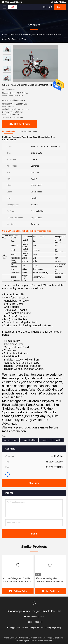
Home (5, 35)
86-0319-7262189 (57, 2)
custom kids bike (29, 440)
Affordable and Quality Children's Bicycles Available (49, 580)
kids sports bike (11, 440)
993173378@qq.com (12, 2)
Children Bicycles (29, 35)
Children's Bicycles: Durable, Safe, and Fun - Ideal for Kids (17, 580)
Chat (58, 7)
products (14, 35)
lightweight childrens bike (51, 440)
